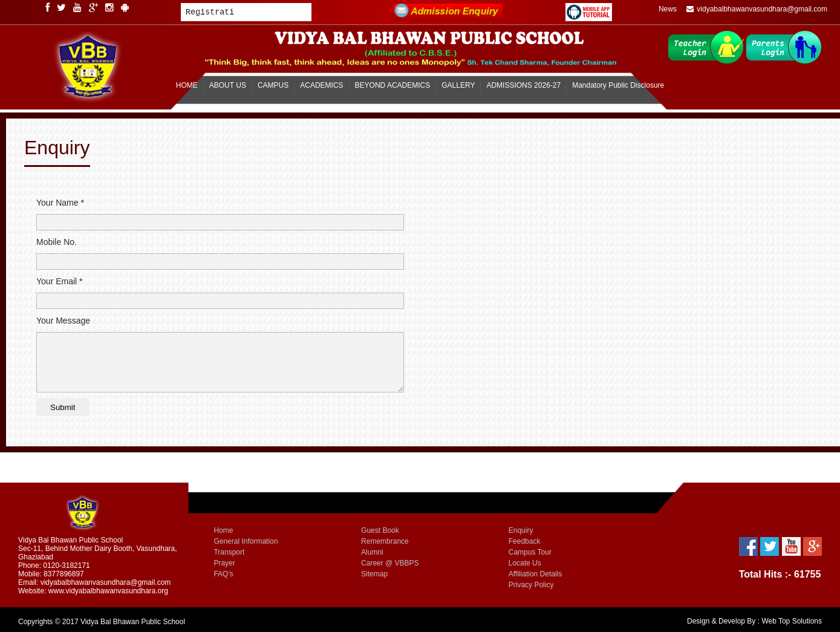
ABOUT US (228, 85)
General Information (246, 541)
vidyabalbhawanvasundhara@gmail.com (757, 9)
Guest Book (380, 530)
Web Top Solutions (792, 621)
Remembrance (385, 541)
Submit (63, 407)
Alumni (372, 552)
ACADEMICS (321, 85)
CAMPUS (273, 85)
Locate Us (525, 563)
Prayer (224, 563)
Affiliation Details (536, 574)
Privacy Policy (531, 585)
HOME (187, 85)
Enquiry (521, 530)
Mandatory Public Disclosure (618, 85)
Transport (229, 552)
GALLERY (458, 85)
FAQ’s (223, 574)
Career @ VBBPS (390, 563)
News (668, 9)
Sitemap (374, 574)
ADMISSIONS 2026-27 (523, 85)
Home (223, 530)
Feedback (525, 541)
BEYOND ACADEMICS (393, 85)
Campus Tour (530, 552)
